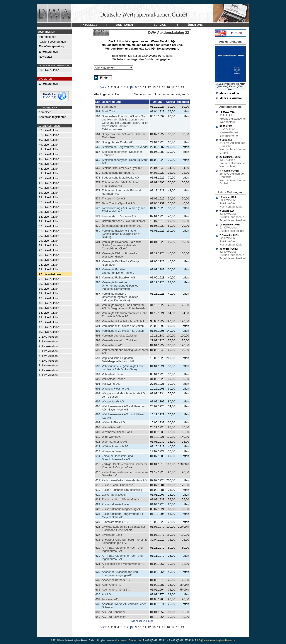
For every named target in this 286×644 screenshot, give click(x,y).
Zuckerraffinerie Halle (115, 504)
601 (98, 384)
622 (98, 504)
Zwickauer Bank (112, 535)
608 (98, 427)
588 (98, 305)
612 (98, 446)
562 (98, 111)
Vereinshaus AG (112, 345)
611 (98, 442)
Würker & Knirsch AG (115, 446)
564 (98, 134)
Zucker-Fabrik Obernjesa (117, 485)
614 (98, 456)
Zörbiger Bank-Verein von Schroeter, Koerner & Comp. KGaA (125, 466)
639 (98, 612)
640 (98, 617)
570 (98, 173)
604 (98, 401)
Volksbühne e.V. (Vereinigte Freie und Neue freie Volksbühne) (123, 368)
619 (98, 490)
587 (98, 294)
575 (98, 203)
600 (98, 379)
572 (98, 182)
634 (98, 585)
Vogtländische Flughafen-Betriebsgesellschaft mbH (118, 360)
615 (98, 464)
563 (98, 116)
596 (98, 350)
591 (98, 326)
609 (98, 432)
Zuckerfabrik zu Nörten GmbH (121, 499)
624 (98, 514)
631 (98, 564)
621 (98, 499)
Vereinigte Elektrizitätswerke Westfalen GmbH (120, 255)
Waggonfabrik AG (113, 401)
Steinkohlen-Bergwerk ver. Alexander (125, 147)
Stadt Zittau (109, 111)
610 (98, 437)
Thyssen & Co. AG (113, 198)
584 (98, 269)
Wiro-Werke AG (112, 437)
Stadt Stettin (110, 107)
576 (98, 208)
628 (98, 540)
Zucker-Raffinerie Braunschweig (122, 490)
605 (98, 406)
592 (98, 331)
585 (98, 277)
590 (98, 321)
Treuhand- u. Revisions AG (119, 216)
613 (98, 451)
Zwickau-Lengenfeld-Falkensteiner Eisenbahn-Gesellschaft (123, 528)
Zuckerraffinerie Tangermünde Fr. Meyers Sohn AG (123, 515)
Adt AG (106, 594)
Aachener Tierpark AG (116, 580)
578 (98, 221)
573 (98, 190)
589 (98, 313)
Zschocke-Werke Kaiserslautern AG (124, 480)
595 (98, 345)
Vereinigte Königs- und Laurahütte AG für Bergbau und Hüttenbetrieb (123, 307)
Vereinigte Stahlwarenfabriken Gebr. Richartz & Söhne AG (124, 315)
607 (98, 422)
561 (98, 107)
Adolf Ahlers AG (112, 585)
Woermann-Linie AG (115, 442)
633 (98, 580)
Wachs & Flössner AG (116, 389)
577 (98, 216)
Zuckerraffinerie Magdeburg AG (122, 509)
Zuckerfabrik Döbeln (114, 495)
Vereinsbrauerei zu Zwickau (119, 336)
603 (98, 393)
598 (98, 366)
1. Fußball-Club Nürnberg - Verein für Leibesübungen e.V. (125, 541)
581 (98, 242)
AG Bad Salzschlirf (114, 617)
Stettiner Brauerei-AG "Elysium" (122, 168)
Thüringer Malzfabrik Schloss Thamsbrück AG (120, 184)
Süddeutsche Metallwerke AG (120, 178)
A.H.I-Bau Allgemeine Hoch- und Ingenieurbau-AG (122, 549)
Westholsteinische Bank (117, 432)
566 (98, 147)
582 (98, 253)
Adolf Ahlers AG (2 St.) (116, 590)
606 (98, 414)
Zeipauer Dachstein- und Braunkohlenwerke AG (117, 458)
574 (98, 198)
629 (98, 548)
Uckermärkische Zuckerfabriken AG (124, 221)
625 (98, 522)
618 (98, 485)
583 (98, 261)
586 (98, 282)
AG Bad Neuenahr (113, 612)
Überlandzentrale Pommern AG (122, 226)
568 (98, 160)
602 (98, 389)
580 (98, 231)
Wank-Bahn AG (112, 427)
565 (98, 142)
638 (98, 604)
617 (98, 480)
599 (98, 374)
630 (98, 556)
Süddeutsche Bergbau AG (118, 173)
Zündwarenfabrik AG (115, 522)
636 (98, 594)
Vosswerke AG (111, 384)
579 (98, 226)
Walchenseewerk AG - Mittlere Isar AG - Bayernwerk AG (124, 408)
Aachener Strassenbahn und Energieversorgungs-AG (120, 574)
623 (98, 509)
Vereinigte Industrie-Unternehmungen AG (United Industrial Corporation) (120, 286)
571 (98, 178)
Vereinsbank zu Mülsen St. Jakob (123, 326)
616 (98, 472)
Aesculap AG (110, 599)
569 (98, 168)
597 (98, 358)
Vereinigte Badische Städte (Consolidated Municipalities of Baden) (121, 234)
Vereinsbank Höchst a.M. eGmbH (123, 321)
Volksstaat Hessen (113, 374)
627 (98, 535)
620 (98, 495)
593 (98, 336)
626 (98, 527)
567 (98, 152)
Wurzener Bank (112, 451)
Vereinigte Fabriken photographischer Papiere (118, 271)
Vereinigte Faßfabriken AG (118, 277)
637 (98, 599)
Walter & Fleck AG (113, 422)
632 (98, 572)
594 (98, 340)
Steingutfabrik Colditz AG (118, 142)
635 (98, 590)
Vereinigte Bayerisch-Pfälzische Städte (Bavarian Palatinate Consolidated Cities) (122, 245)
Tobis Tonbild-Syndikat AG (118, 203)
